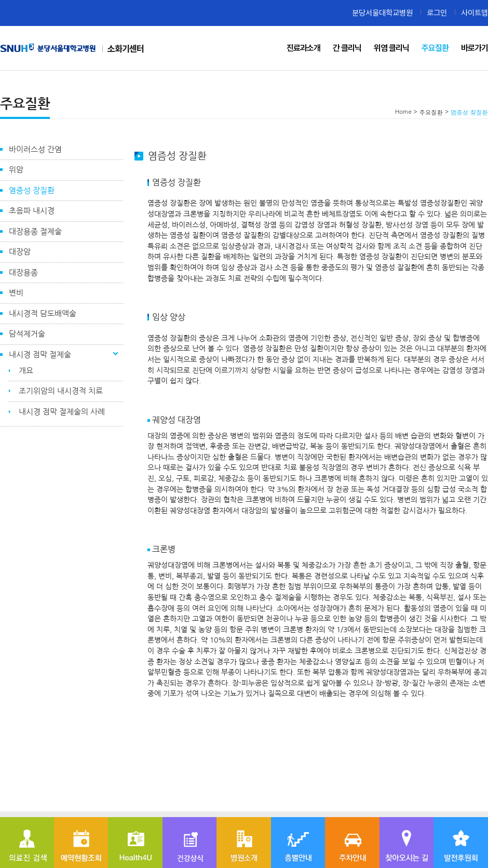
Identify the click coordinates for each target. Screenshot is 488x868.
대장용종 (23, 272)
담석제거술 (27, 334)
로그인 (437, 13)
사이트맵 (475, 13)
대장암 (20, 252)
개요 (26, 371)
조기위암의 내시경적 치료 (61, 391)
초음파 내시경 (32, 211)
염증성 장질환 (32, 190)
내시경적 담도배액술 (43, 313)
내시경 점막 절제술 (40, 355)
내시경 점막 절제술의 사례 (62, 412)
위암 (16, 170)
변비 (16, 293)
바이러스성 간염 (35, 149)
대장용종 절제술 (35, 231)
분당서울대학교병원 (382, 13)
